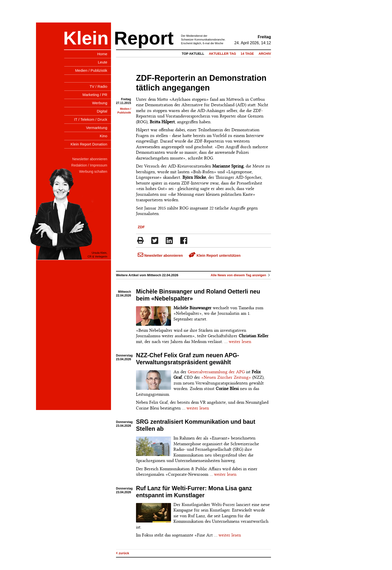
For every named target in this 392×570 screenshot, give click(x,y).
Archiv (265, 54)
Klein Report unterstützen (215, 255)
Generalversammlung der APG (216, 372)
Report (144, 38)
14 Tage (247, 54)
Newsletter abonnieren (160, 255)
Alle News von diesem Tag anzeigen (241, 275)
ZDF (141, 227)
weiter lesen (240, 341)
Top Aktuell (193, 54)
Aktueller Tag (222, 54)
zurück (123, 553)
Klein (86, 38)
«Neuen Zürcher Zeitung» (226, 377)
